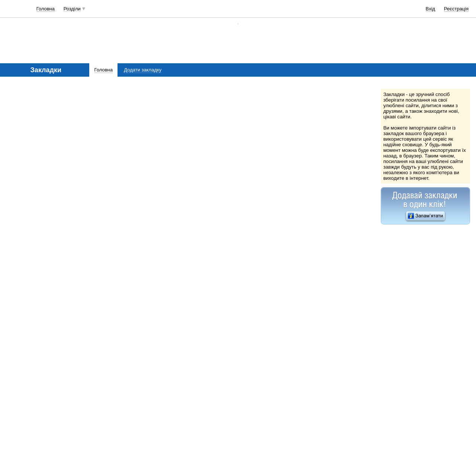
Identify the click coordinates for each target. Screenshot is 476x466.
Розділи (72, 9)
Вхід (431, 9)
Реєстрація (456, 9)
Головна (46, 9)
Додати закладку (143, 70)
